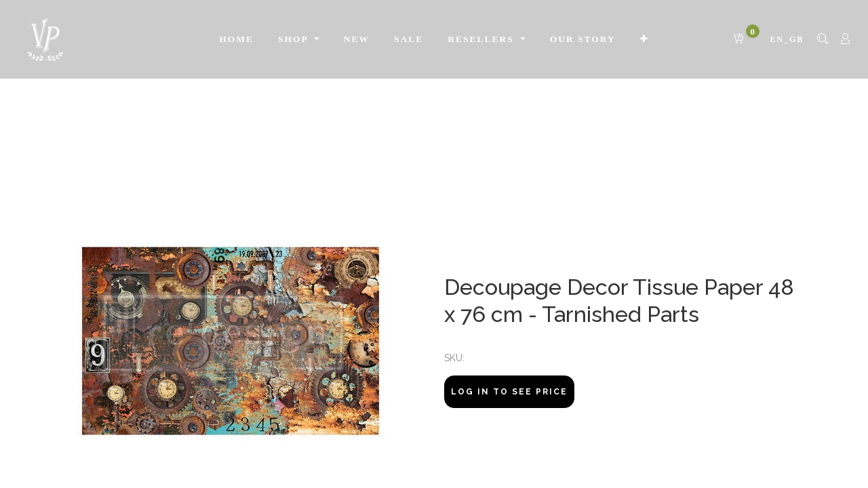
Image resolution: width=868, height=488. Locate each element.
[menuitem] (236, 39)
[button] (645, 39)
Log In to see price (509, 392)
